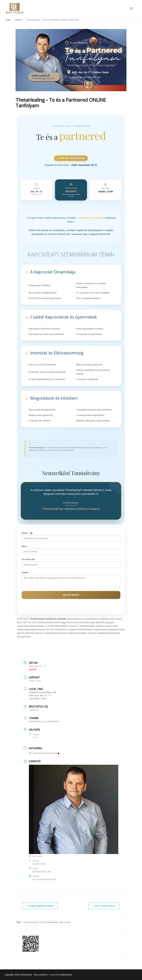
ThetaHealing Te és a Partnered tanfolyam (47, 922)
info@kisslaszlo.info (42, 872)
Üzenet (25, 573)
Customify (54, 975)
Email (24, 546)
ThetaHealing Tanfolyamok (44, 753)
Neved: (25, 533)
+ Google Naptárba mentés (40, 906)
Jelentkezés (71, 595)
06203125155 (39, 864)
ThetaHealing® (87, 626)
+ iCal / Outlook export (104, 906)
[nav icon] (131, 9)
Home (8, 20)
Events (18, 20)
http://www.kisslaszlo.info (45, 879)
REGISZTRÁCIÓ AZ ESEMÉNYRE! (44, 722)
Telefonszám (28, 560)
